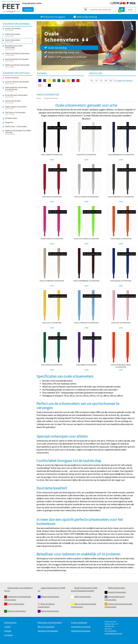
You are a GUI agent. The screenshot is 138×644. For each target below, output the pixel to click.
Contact (28, 10)
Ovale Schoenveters (51, 98)
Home (39, 98)
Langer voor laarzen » (125, 80)
